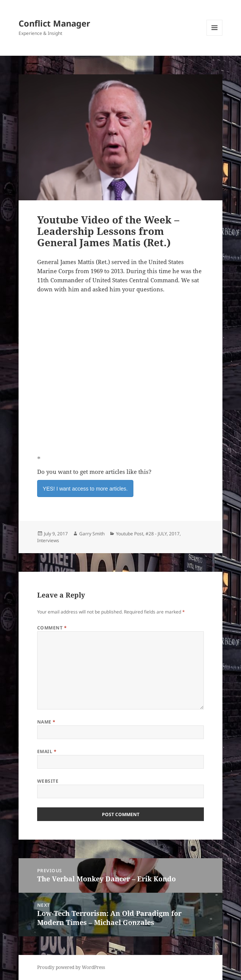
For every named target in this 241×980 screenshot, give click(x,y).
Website (48, 781)
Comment (52, 628)
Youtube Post (130, 534)
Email (47, 751)
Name (46, 722)
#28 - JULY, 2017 (163, 534)
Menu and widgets (215, 35)
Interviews (48, 540)
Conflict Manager (54, 23)
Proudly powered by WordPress (71, 967)
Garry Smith (92, 534)
